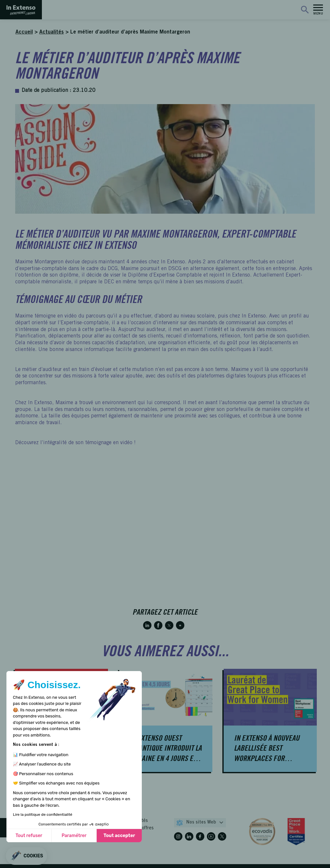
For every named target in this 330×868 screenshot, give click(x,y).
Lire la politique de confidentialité (43, 814)
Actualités (52, 32)
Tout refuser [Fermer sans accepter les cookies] (29, 836)
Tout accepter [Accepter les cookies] (119, 836)
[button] (26, 856)
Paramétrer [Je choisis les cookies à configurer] (74, 836)
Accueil (24, 32)
